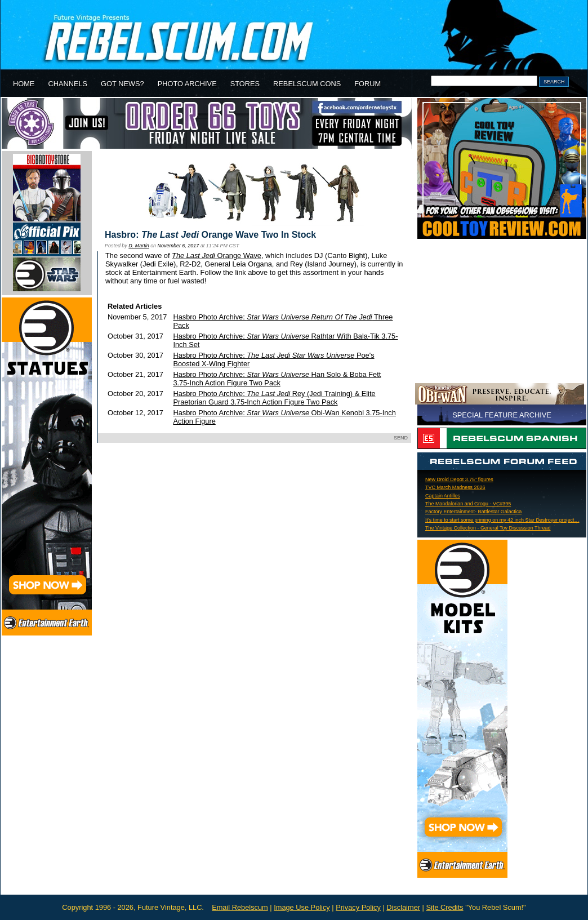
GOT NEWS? (122, 84)
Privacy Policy (358, 907)
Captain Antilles (443, 496)
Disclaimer (403, 907)
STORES (245, 84)
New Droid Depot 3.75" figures (459, 479)
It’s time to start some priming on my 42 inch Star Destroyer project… (502, 520)
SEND (401, 438)
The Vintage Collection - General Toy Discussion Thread (488, 528)
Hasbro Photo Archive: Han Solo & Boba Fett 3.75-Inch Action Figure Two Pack (277, 379)
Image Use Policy (302, 907)
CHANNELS (68, 84)
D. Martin (139, 246)
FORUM (367, 84)
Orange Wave (217, 255)
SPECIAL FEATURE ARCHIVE (502, 415)
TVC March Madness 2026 (455, 487)
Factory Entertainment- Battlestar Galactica (473, 512)
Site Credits (444, 907)
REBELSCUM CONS (307, 84)
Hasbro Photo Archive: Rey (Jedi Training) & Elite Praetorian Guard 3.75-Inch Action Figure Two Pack (274, 398)
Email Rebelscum (240, 907)
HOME (24, 84)
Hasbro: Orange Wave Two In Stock (210, 235)
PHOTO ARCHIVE (187, 84)
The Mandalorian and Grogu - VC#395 (468, 504)
